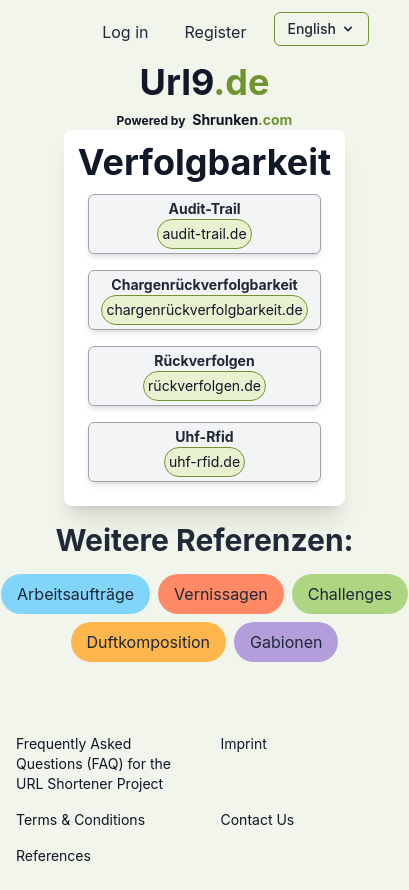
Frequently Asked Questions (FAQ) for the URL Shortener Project (93, 763)
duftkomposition (149, 642)
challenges (350, 594)
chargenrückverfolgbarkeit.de (204, 309)
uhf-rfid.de (204, 461)
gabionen (286, 642)
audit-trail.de (204, 233)
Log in (125, 32)
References (53, 855)
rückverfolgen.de (204, 385)
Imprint (244, 743)
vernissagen (221, 594)
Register (215, 32)
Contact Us (258, 819)
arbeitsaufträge (75, 594)
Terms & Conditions (80, 819)
